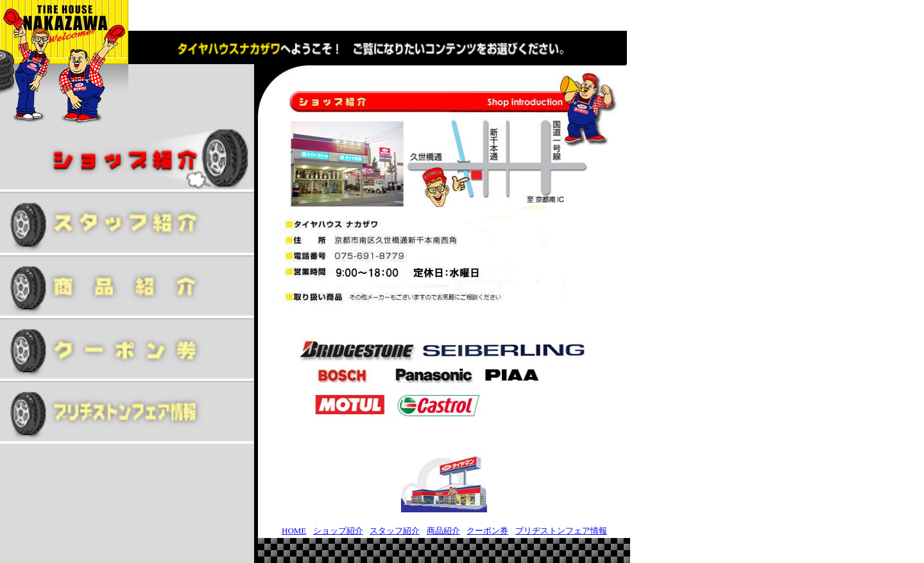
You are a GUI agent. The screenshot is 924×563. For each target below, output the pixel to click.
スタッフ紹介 (395, 531)
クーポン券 (487, 531)
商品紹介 (443, 531)
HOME (294, 531)
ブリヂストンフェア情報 (561, 531)
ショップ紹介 (338, 531)
